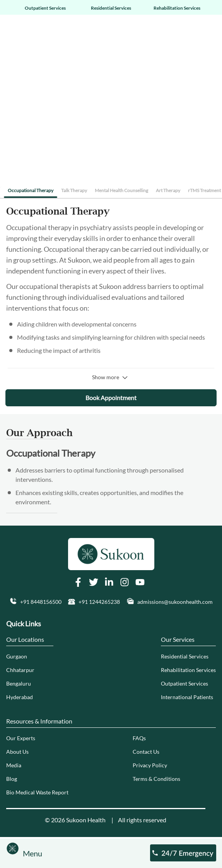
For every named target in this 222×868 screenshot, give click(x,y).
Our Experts (21, 738)
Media (14, 765)
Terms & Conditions (156, 779)
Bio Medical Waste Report (37, 792)
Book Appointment (111, 398)
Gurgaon (17, 656)
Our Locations (25, 639)
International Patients (187, 697)
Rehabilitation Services (177, 8)
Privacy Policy (150, 765)
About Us (17, 752)
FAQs (139, 738)
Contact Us (146, 752)
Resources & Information (39, 721)
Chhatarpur (20, 670)
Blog (12, 779)
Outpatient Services (45, 8)
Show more (111, 377)
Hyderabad (20, 697)
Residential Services (111, 8)
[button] (35, 602)
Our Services (178, 639)
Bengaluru (19, 683)
